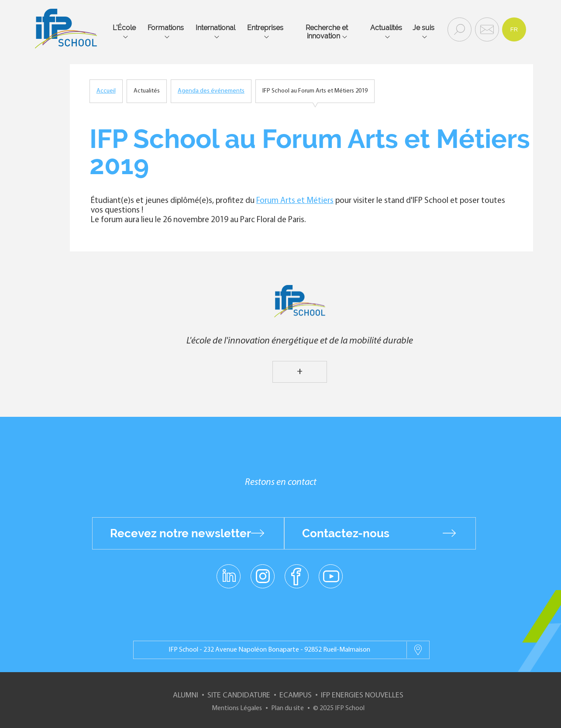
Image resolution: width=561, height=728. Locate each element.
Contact (486, 29)
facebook (297, 576)
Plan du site (287, 708)
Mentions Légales (237, 708)
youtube (331, 576)
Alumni (186, 695)
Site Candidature (239, 695)
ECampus (296, 695)
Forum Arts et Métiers (295, 201)
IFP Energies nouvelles (362, 695)
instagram (263, 576)
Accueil (106, 91)
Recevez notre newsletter (181, 533)
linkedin (229, 571)
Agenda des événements (211, 91)
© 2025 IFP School (339, 708)
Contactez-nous (346, 533)
